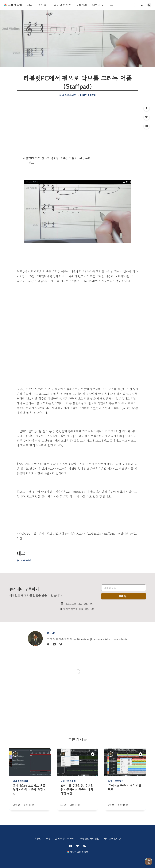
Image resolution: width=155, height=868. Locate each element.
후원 (48, 838)
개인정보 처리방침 (90, 838)
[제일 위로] (147, 108)
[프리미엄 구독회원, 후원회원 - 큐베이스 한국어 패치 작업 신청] (78, 797)
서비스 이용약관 (112, 838)
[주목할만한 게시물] (93, 754)
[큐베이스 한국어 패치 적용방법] (125, 797)
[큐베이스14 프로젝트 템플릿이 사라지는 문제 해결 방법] (30, 797)
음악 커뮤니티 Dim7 (65, 838)
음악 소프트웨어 (68, 95)
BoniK (51, 633)
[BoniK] (35, 638)
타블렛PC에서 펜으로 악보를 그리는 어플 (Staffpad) (57, 158)
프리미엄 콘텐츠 (61, 5)
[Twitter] (147, 117)
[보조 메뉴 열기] (112, 5)
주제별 (42, 5)
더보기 (98, 5)
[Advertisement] (78, 126)
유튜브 (38, 838)
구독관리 (82, 5)
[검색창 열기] (142, 5)
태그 (31, 163)
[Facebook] (147, 126)
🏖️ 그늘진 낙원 (13, 5)
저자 (30, 5)
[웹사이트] (48, 644)
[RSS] (85, 846)
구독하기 (123, 596)
